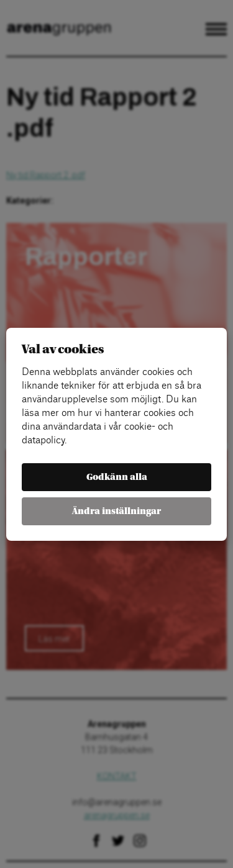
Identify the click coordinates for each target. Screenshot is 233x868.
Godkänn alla (117, 477)
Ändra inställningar (116, 511)
